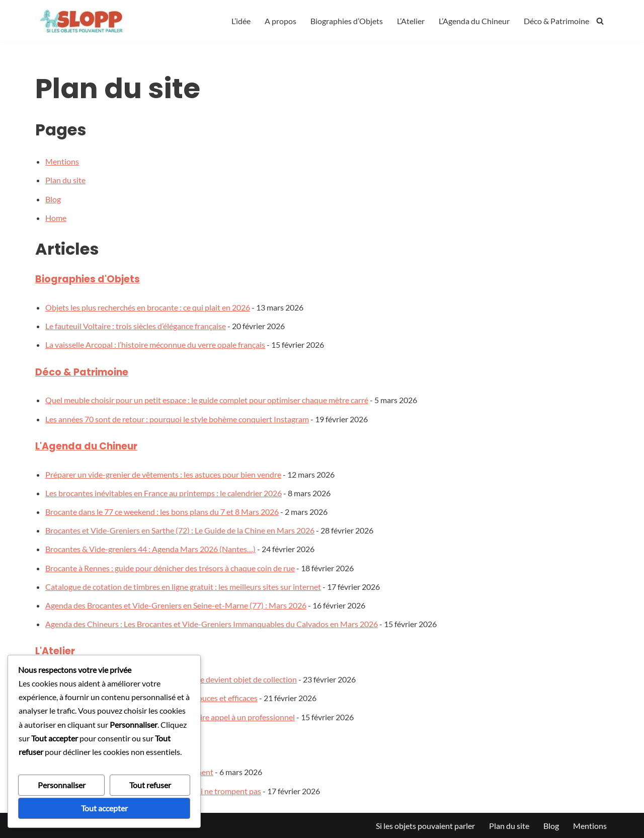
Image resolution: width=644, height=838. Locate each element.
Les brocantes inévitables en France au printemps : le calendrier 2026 (164, 493)
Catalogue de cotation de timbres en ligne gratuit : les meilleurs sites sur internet (183, 587)
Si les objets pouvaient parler (425, 826)
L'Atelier (55, 651)
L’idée (241, 21)
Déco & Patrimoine (556, 21)
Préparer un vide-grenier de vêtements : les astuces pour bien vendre (163, 474)
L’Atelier (411, 21)
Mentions (62, 161)
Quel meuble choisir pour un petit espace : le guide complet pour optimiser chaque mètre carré (207, 400)
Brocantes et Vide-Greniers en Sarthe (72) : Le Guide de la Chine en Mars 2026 (180, 530)
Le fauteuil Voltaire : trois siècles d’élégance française (136, 326)
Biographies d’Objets (347, 21)
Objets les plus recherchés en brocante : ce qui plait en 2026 (148, 307)
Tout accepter (104, 808)
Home (56, 218)
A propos (280, 21)
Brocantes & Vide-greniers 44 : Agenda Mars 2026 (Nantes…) (150, 549)
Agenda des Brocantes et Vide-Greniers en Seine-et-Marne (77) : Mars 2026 (176, 605)
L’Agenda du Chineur (474, 21)
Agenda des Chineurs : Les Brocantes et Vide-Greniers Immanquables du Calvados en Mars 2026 (212, 624)
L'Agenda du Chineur (86, 446)
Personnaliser (62, 785)
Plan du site (65, 180)
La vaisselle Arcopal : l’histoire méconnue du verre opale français (155, 345)
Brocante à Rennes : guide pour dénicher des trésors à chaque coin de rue (170, 568)
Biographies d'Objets (88, 279)
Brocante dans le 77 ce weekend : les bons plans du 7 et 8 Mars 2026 (162, 512)
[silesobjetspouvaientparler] (83, 21)
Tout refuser (150, 785)
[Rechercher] (600, 21)
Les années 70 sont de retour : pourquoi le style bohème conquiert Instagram (177, 419)
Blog (53, 199)
